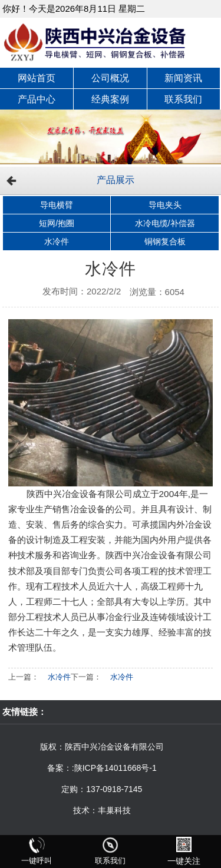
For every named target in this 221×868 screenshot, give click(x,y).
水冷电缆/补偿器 (165, 223)
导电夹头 (165, 205)
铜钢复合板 (165, 241)
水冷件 (57, 241)
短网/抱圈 (57, 223)
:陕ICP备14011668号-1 (114, 768)
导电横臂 (57, 205)
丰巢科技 (114, 810)
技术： (85, 810)
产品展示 (116, 180)
